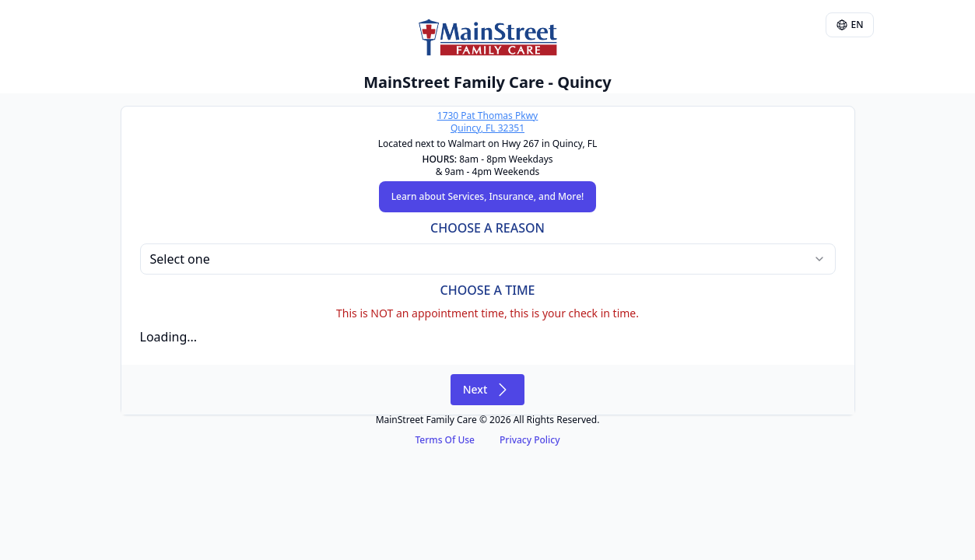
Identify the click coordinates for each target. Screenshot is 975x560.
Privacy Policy (530, 440)
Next (488, 390)
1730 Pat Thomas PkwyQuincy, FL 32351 (487, 122)
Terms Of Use (445, 440)
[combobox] (488, 259)
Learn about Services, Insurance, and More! (488, 196)
